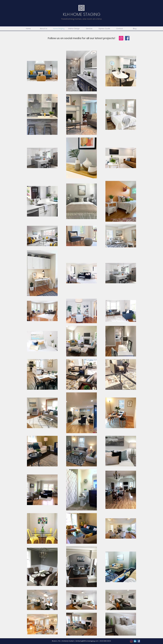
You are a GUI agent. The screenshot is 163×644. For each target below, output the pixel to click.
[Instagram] (131, 641)
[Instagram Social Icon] (121, 38)
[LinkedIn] (135, 641)
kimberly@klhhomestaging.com (87, 641)
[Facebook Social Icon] (127, 38)
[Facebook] (139, 641)
